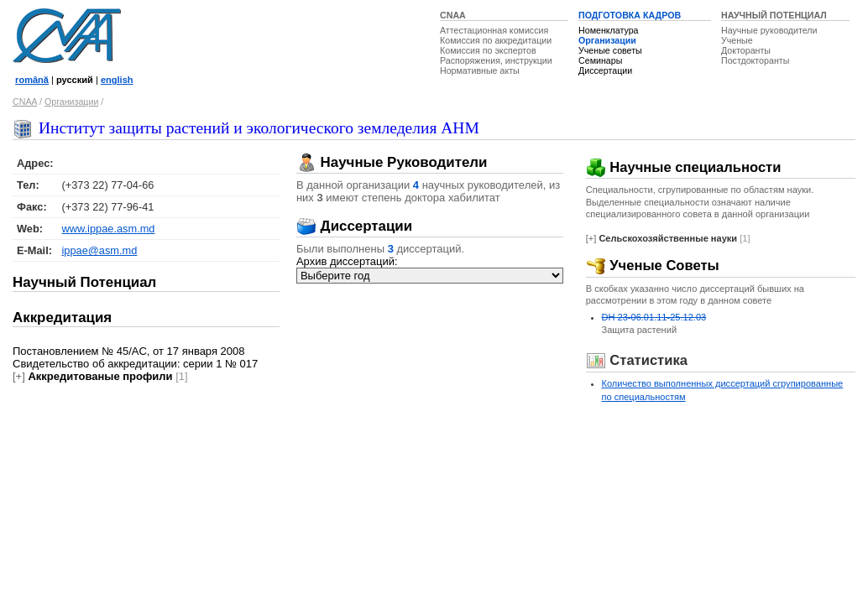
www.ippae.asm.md (109, 229)
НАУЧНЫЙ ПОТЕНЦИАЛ (774, 15)
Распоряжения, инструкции (496, 60)
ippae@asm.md (100, 250)
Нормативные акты (480, 70)
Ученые (737, 40)
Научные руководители (769, 30)
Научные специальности (684, 167)
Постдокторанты (755, 60)
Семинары (600, 60)
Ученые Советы (653, 266)
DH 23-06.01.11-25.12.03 (654, 317)
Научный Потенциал (84, 282)
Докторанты (746, 50)
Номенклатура (609, 30)
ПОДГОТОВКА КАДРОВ (630, 15)
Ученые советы (610, 50)
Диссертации (605, 70)
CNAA (453, 15)
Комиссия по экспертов (488, 50)
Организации (607, 40)
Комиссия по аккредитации (496, 40)
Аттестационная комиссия (494, 30)
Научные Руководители (392, 162)
